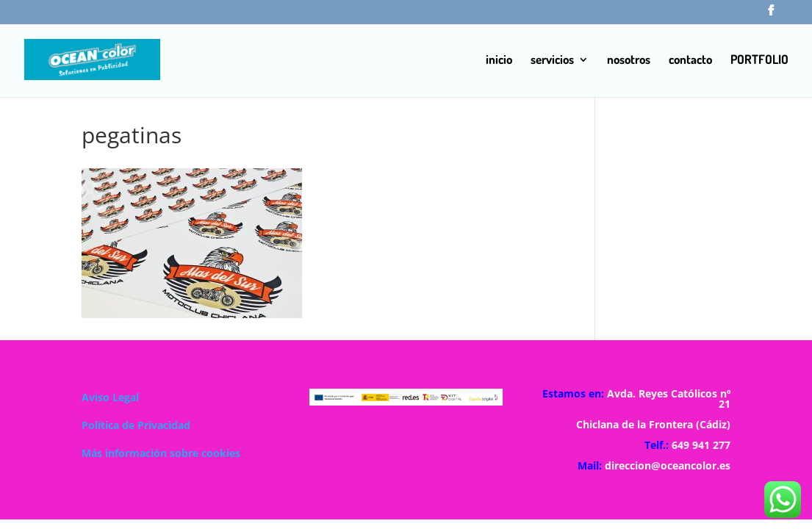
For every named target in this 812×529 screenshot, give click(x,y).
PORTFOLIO (759, 61)
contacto (690, 61)
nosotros (629, 61)
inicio (499, 61)
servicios (552, 61)
